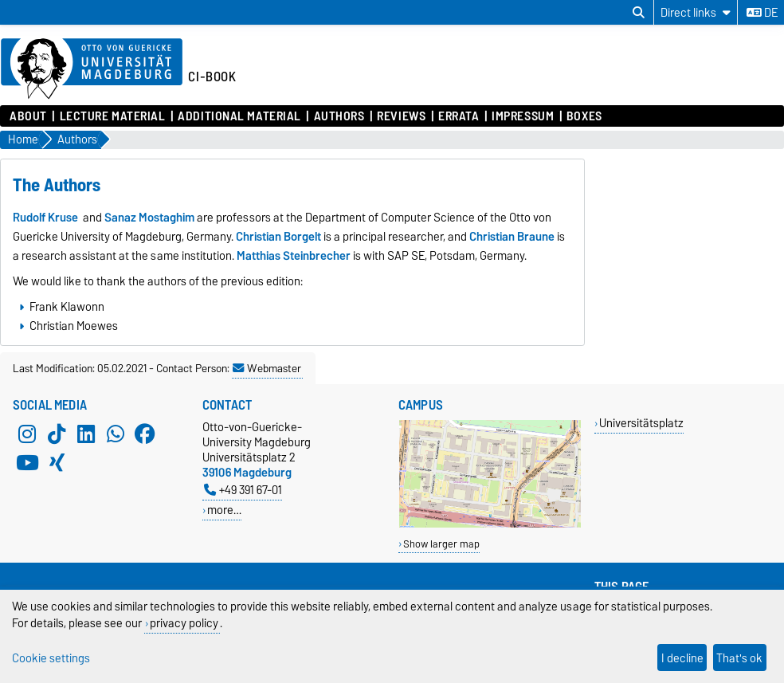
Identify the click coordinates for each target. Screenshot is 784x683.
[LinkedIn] (86, 434)
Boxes (584, 116)
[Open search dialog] (639, 13)
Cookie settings (51, 658)
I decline (682, 658)
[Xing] (57, 462)
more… (224, 510)
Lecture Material (113, 116)
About (28, 116)
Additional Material (239, 116)
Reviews (401, 116)
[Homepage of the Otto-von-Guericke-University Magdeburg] (92, 69)
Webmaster (267, 368)
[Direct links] (696, 12)
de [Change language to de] (762, 13)
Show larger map (441, 544)
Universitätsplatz (641, 423)
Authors (339, 116)
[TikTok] (57, 434)
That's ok (739, 658)
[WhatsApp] (116, 434)
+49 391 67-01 (243, 490)
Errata (459, 116)
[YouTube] (27, 462)
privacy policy (184, 623)
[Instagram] (27, 434)
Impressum (523, 116)
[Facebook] (145, 434)
